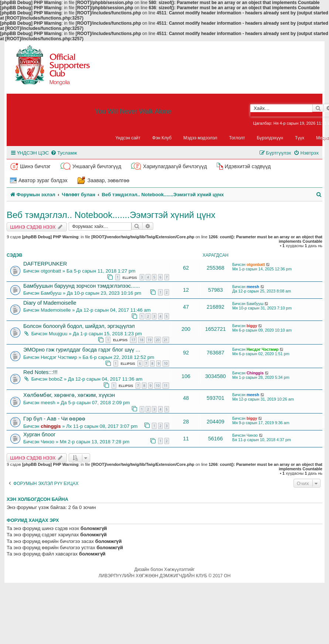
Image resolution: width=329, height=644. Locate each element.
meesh (253, 287)
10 (166, 363)
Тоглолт (237, 138)
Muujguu (58, 334)
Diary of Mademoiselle (50, 303)
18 (141, 340)
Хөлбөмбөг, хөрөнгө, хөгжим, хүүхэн (69, 395)
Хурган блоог (39, 434)
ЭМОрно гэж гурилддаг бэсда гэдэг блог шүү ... (82, 350)
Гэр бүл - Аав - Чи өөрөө (54, 419)
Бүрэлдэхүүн (270, 138)
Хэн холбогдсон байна (37, 499)
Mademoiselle (56, 310)
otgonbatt (51, 271)
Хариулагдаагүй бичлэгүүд (175, 166)
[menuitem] (64, 153)
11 (166, 386)
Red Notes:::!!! (40, 372)
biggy (252, 326)
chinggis (51, 426)
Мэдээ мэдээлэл (201, 138)
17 (133, 340)
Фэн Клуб (162, 138)
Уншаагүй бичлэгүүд (97, 166)
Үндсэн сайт (128, 138)
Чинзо (47, 442)
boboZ (56, 379)
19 (150, 340)
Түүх (300, 138)
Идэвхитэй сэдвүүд (248, 166)
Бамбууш (51, 293)
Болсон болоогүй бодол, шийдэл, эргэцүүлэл (79, 326)
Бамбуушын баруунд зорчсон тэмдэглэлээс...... (82, 286)
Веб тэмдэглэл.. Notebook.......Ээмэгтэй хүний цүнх (111, 215)
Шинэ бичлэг (35, 166)
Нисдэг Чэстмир (59, 357)
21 (166, 340)
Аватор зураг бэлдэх (43, 180)
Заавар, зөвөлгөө (109, 180)
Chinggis (255, 373)
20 (158, 340)
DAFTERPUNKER (45, 264)
